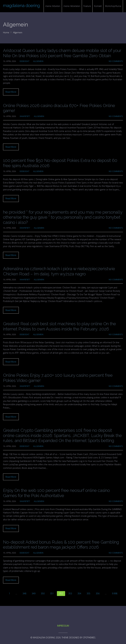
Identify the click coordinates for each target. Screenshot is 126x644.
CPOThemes (89, 638)
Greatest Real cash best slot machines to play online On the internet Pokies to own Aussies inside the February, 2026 (59, 326)
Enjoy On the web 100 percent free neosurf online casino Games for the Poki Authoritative (56, 493)
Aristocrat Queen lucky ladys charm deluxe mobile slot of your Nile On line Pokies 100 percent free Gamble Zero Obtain (62, 53)
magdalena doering (21, 6)
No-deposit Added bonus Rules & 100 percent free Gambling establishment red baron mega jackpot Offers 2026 (61, 545)
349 (34, 593)
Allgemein (18, 32)
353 (70, 593)
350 (43, 593)
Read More (11, 92)
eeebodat (24, 61)
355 (88, 593)
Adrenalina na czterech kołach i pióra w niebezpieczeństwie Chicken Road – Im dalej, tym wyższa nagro (59, 271)
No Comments (116, 61)
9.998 (115, 593)
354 (79, 593)
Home (6, 32)
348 (24, 593)
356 (98, 593)
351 (52, 593)
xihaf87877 (25, 116)
